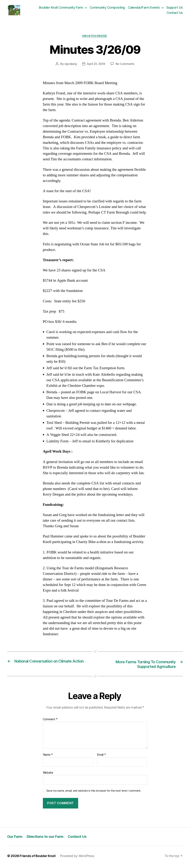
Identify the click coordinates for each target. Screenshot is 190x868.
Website (48, 775)
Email (101, 757)
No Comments (126, 66)
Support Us (175, 8)
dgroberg (70, 66)
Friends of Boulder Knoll (38, 858)
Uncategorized (95, 38)
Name (48, 757)
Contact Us (175, 13)
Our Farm (15, 838)
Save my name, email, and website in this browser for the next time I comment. (94, 793)
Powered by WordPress (78, 858)
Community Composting (107, 8)
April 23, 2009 (96, 66)
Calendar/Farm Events (144, 8)
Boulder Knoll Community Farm (61, 8)
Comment (50, 721)
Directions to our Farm (47, 838)
